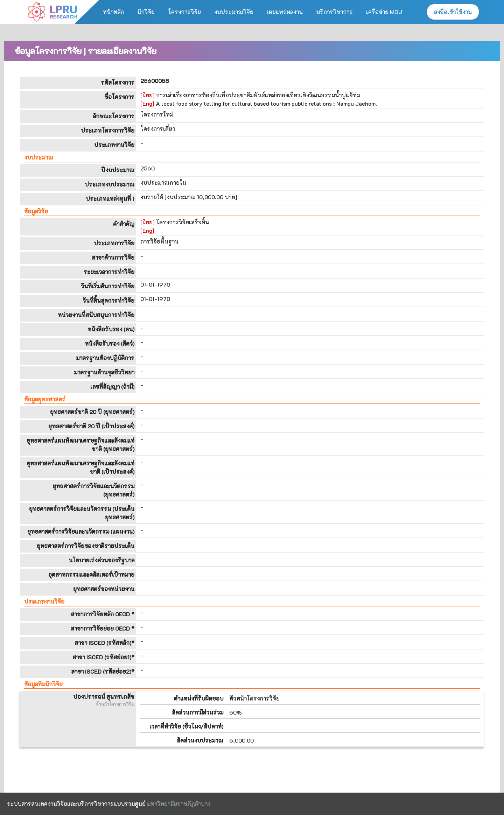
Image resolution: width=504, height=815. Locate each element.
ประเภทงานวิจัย (44, 601)
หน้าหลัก (113, 12)
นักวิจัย (146, 12)
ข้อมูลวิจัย (36, 211)
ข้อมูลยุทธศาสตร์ (45, 399)
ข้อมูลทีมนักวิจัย (43, 684)
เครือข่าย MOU (384, 12)
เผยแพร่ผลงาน (285, 12)
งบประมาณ (39, 157)
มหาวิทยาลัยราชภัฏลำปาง (179, 804)
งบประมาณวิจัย (234, 12)
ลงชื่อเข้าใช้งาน (453, 12)
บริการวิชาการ (334, 12)
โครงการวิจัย (184, 12)
